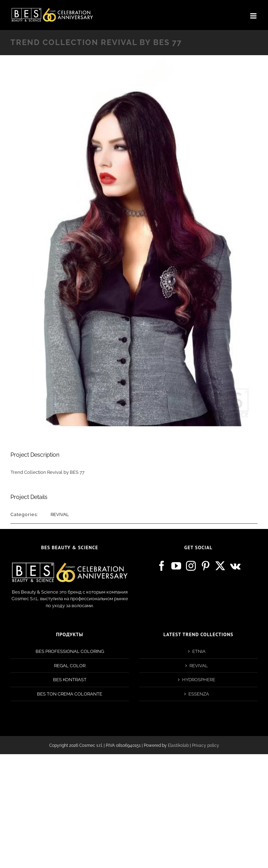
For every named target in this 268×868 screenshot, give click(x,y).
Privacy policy (206, 745)
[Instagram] (191, 566)
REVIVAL (60, 514)
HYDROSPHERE (199, 680)
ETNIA (199, 651)
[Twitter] (220, 566)
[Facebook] (162, 566)
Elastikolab (178, 745)
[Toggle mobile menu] (254, 16)
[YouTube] (176, 566)
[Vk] (235, 566)
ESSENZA (199, 694)
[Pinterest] (206, 566)
